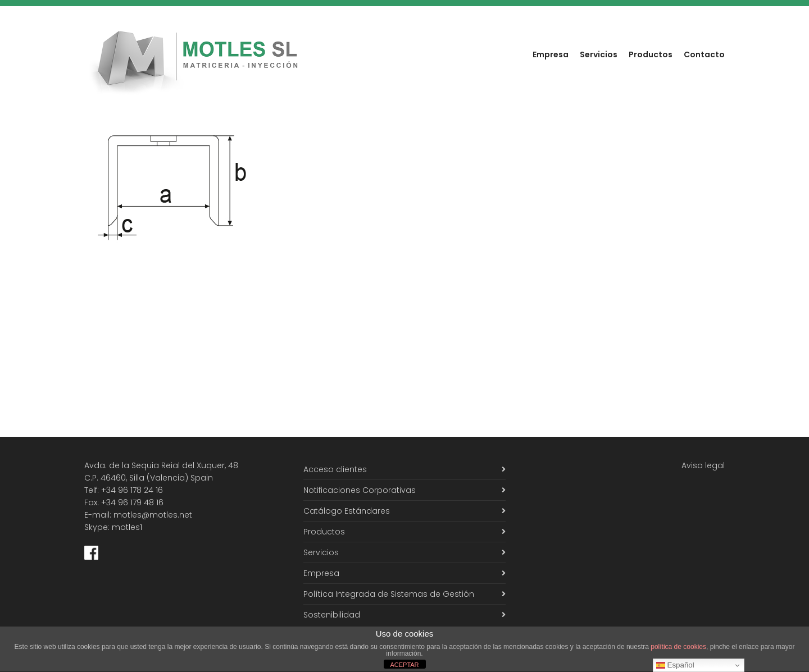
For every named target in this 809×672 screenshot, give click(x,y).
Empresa (551, 54)
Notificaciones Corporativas (360, 490)
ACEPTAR (404, 665)
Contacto (704, 54)
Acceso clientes (335, 469)
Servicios (599, 54)
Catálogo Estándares (347, 511)
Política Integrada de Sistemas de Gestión (389, 594)
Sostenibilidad (332, 615)
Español (675, 665)
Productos (651, 54)
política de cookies (678, 647)
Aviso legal (703, 465)
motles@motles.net (153, 515)
